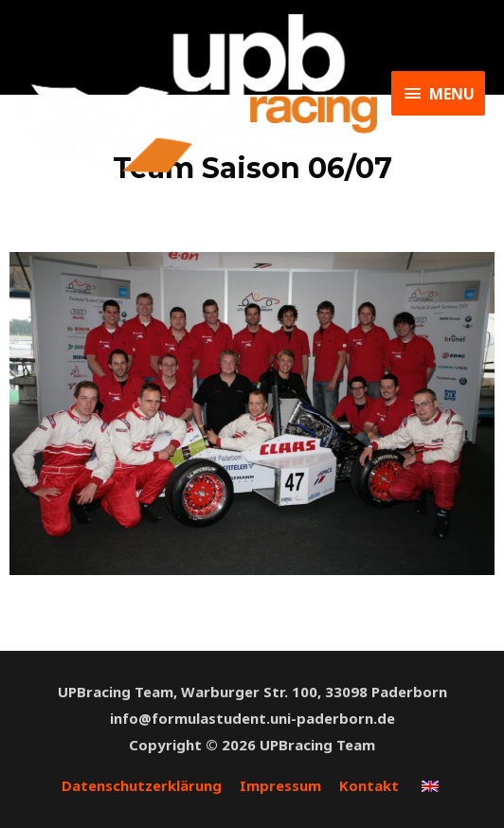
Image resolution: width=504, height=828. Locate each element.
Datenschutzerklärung (142, 785)
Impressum (280, 785)
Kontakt (369, 785)
